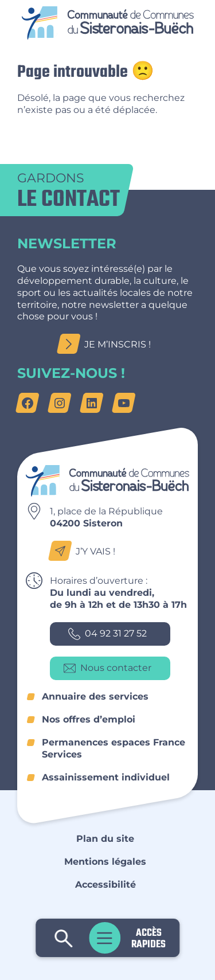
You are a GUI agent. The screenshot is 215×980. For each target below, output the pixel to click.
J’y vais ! (85, 551)
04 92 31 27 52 (107, 634)
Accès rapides (148, 938)
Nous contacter (107, 668)
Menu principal (105, 938)
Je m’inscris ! (107, 344)
